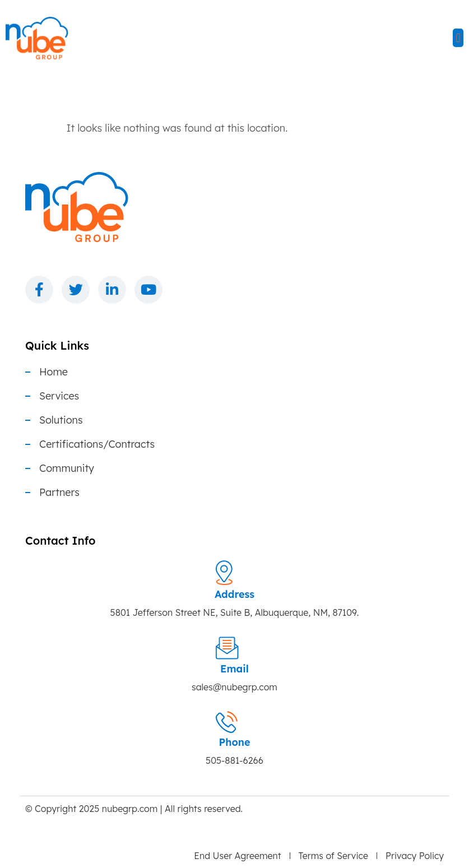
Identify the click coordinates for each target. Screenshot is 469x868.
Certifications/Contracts (97, 444)
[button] (458, 38)
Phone (234, 742)
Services (59, 396)
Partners (59, 493)
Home (54, 372)
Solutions (61, 420)
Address (234, 594)
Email (234, 669)
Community (67, 468)
